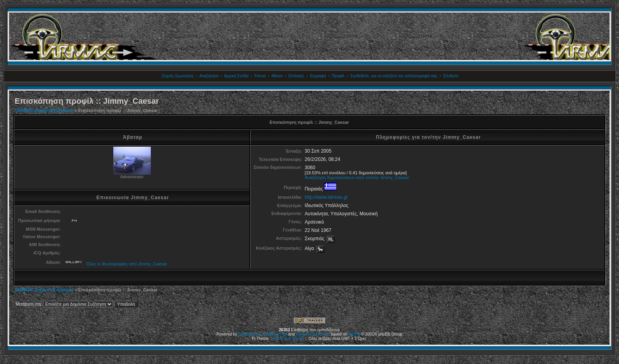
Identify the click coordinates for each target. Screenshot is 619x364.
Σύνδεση (451, 76)
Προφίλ (338, 76)
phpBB (354, 334)
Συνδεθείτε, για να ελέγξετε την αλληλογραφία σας (394, 76)
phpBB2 (246, 334)
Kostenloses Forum (313, 334)
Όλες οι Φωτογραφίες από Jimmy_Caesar (127, 264)
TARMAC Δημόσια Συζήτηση (44, 110)
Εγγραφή (318, 76)
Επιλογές (296, 76)
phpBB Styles (275, 334)
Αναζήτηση (209, 76)
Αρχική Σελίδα (236, 76)
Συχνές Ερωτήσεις (178, 76)
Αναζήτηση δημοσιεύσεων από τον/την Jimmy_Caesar (357, 177)
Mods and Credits (289, 339)
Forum (260, 76)
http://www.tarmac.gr (326, 197)
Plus (257, 334)
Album (277, 76)
